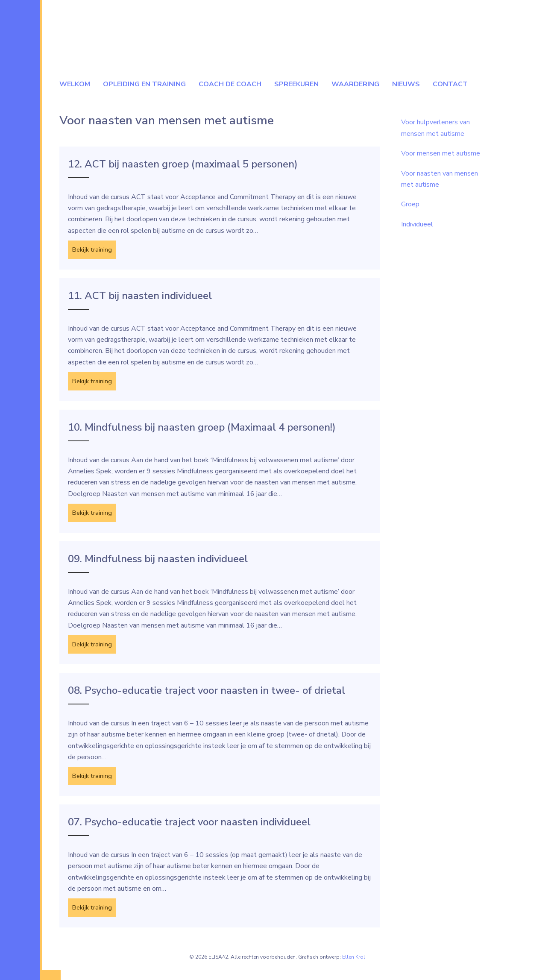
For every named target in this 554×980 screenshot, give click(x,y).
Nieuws (406, 84)
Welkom (75, 84)
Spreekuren (296, 84)
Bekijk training (95, 250)
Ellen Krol (354, 967)
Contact (450, 84)
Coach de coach (230, 84)
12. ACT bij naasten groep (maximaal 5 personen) (183, 164)
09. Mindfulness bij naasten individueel (158, 563)
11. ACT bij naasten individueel (140, 297)
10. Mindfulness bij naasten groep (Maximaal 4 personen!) (202, 430)
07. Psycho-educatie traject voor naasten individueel (189, 830)
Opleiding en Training (144, 84)
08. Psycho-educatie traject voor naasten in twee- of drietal (207, 697)
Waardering (355, 84)
